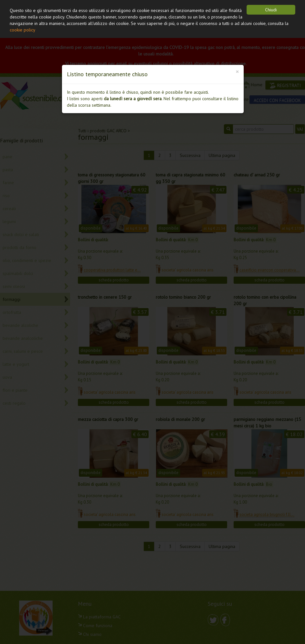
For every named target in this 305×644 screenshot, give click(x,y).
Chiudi (271, 10)
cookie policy (23, 30)
